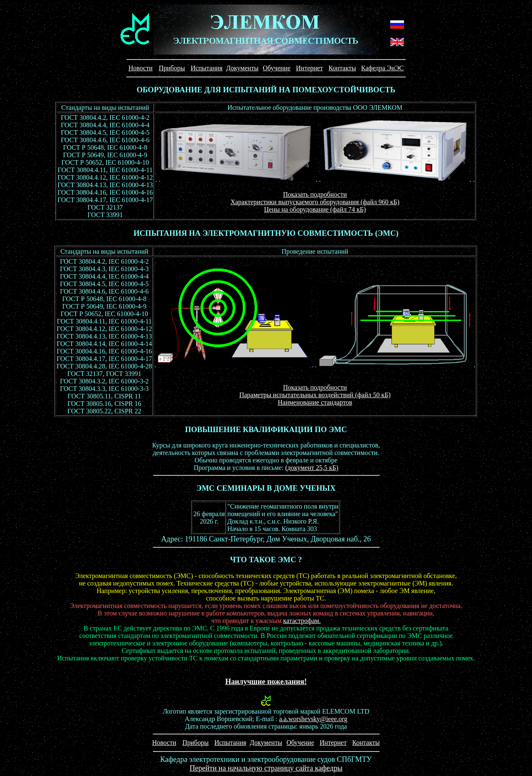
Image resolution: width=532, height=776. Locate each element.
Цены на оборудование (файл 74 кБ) (315, 209)
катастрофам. (302, 621)
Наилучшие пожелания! (266, 682)
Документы (242, 68)
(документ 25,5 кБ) (312, 468)
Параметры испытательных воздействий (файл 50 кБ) (315, 395)
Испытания (207, 68)
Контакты (342, 68)
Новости (140, 68)
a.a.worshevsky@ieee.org (313, 719)
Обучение (276, 68)
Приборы (172, 68)
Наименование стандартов (315, 402)
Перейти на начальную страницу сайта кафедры (266, 768)
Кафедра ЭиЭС (382, 68)
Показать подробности (315, 194)
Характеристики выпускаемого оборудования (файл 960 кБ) (315, 202)
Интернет (309, 68)
